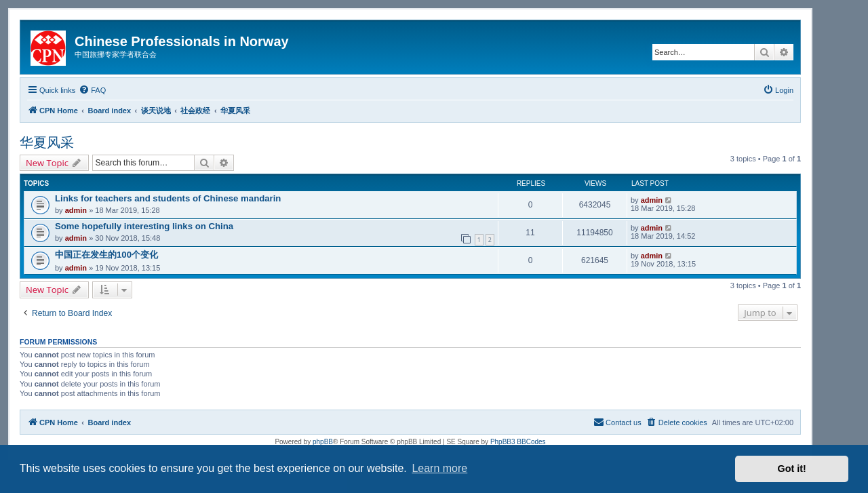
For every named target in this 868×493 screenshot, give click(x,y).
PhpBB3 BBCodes (518, 442)
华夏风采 (47, 142)
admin (76, 210)
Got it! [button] (792, 469)
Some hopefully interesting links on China (144, 226)
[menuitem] (92, 90)
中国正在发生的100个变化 (106, 255)
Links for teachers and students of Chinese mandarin (168, 198)
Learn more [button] (439, 468)
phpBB (323, 442)
